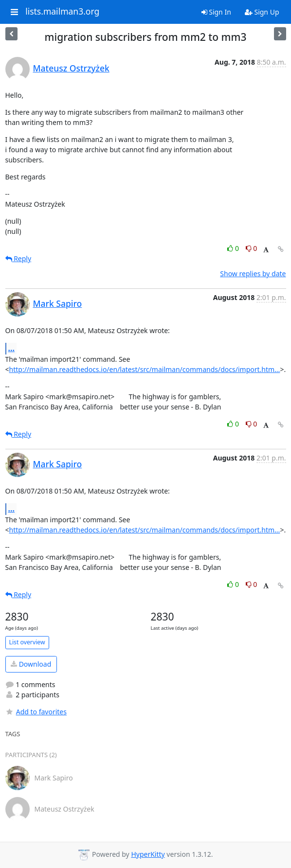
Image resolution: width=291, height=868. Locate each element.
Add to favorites (36, 712)
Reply (18, 258)
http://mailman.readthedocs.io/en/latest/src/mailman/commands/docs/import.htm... (145, 369)
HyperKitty (148, 854)
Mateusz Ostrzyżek (71, 68)
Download (31, 664)
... (12, 348)
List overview (27, 642)
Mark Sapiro (58, 303)
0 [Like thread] (234, 248)
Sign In (216, 12)
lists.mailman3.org (62, 12)
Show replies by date (253, 274)
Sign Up (262, 12)
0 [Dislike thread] (252, 248)
